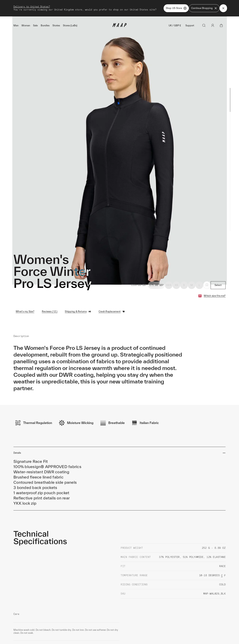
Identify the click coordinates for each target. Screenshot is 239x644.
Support (190, 17)
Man (16, 17)
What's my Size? (25, 303)
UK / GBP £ (175, 17)
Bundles (45, 17)
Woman (26, 17)
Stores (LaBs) (70, 17)
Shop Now (139, 4)
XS (176, 277)
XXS (169, 277)
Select (218, 277)
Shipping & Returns (78, 303)
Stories (56, 17)
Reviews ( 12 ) (50, 303)
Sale (35, 17)
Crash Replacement (112, 303)
